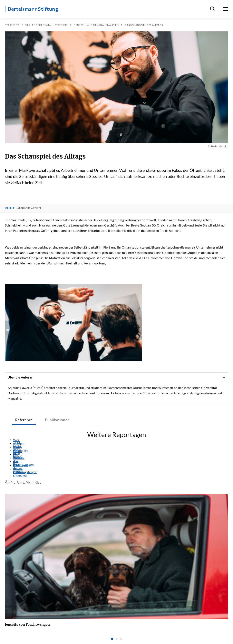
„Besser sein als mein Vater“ (15, 444)
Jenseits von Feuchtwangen (15, 458)
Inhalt (10, 208)
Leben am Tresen (15, 451)
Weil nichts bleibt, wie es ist (15, 440)
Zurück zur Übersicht (15, 469)
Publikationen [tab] (57, 420)
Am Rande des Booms (15, 454)
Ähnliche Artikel (29, 208)
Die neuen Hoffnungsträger (15, 465)
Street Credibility (15, 447)
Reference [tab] (24, 420)
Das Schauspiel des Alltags (15, 462)
